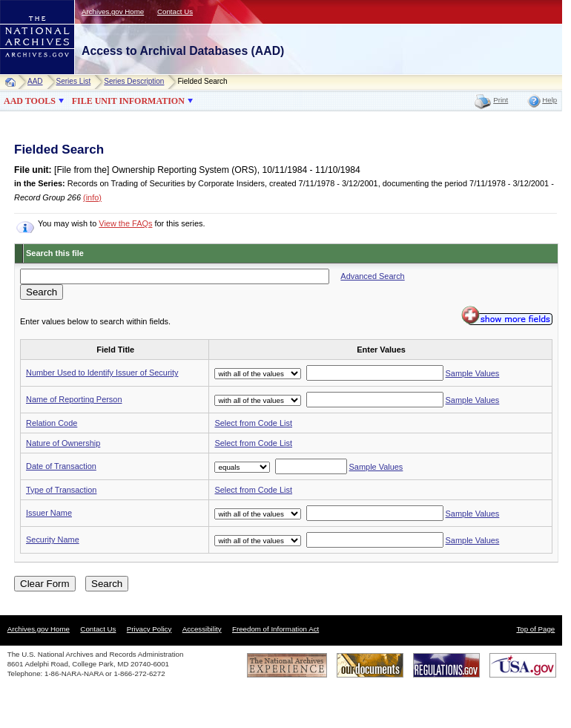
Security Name (53, 540)
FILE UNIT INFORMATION (128, 101)
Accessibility (202, 629)
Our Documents (370, 665)
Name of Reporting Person (74, 399)
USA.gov (523, 665)
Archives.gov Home (113, 12)
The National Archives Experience (287, 665)
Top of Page (535, 629)
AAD (35, 81)
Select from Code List (253, 423)
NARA (23, 75)
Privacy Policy (149, 629)
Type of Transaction (61, 490)
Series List (74, 81)
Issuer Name (49, 513)
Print (501, 100)
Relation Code (52, 423)
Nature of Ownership (63, 443)
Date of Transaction (61, 466)
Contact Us (175, 12)
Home (14, 82)
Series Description (134, 81)
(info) (92, 197)
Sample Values (473, 373)
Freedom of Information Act (275, 629)
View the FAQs (125, 223)
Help (549, 100)
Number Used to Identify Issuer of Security (102, 373)
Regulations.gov (446, 665)
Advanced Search (372, 276)
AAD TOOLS (30, 101)
